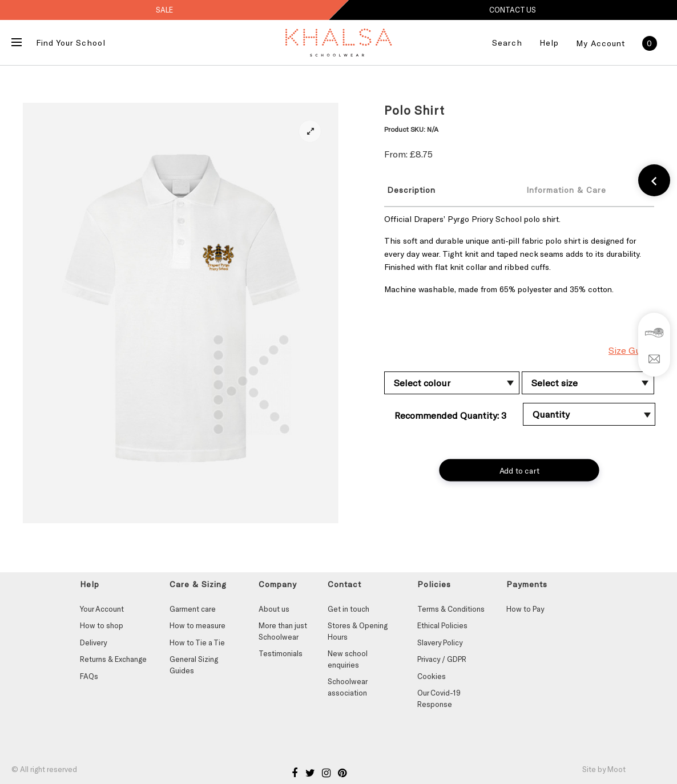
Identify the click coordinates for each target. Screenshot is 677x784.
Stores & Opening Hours (358, 631)
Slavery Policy (440, 642)
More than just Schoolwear (283, 631)
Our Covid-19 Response (439, 698)
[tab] (445, 189)
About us (274, 609)
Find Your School (71, 43)
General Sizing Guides (194, 665)
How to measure (198, 625)
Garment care (193, 609)
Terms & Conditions (451, 609)
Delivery (93, 642)
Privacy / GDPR (442, 659)
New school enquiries (348, 659)
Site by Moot (604, 769)
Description (411, 190)
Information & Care (566, 190)
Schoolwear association (347, 687)
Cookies (432, 676)
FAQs (89, 676)
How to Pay (525, 609)
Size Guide (631, 350)
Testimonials (281, 653)
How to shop (102, 625)
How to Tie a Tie (197, 642)
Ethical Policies (442, 625)
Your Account (102, 609)
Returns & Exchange (113, 659)
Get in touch (348, 609)
